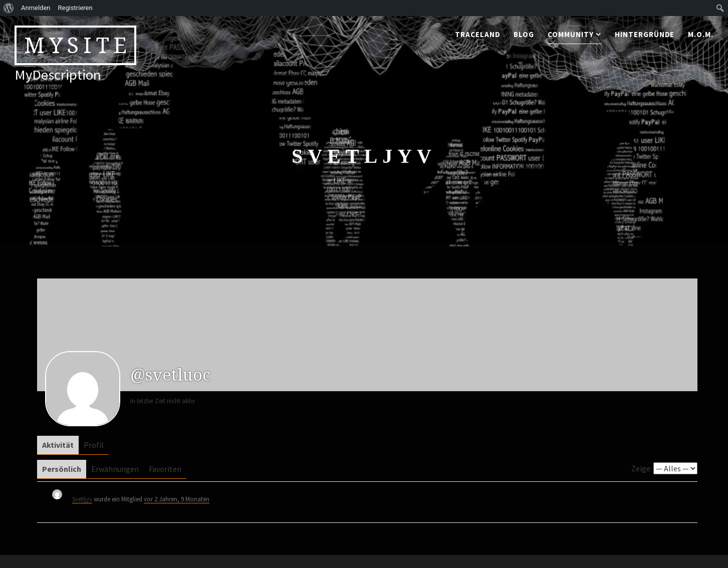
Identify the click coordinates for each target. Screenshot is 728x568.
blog (524, 34)
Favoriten (165, 469)
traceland (478, 34)
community (571, 34)
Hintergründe (645, 34)
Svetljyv (82, 499)
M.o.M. (701, 34)
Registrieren (75, 8)
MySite (78, 45)
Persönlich (62, 469)
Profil (94, 445)
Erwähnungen (115, 469)
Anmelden (36, 8)
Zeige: (642, 468)
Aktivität (58, 445)
